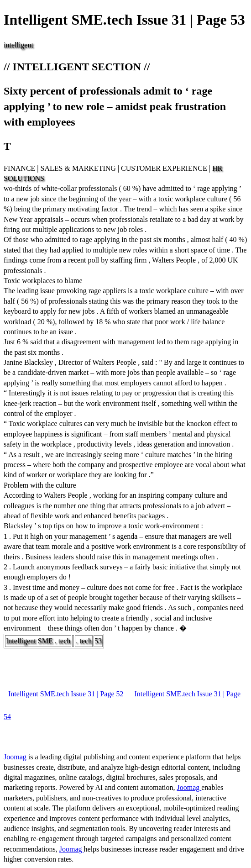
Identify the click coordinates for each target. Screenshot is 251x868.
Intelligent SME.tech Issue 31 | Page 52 (66, 694)
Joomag (16, 757)
